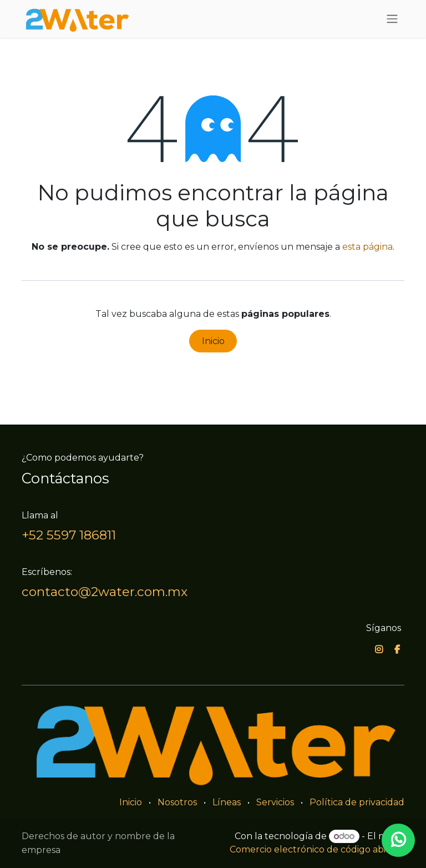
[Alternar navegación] (392, 19)
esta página (367, 247)
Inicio (213, 341)
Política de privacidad (357, 802)
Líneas (227, 802)
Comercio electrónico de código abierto (317, 849)
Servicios (275, 802)
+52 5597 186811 (69, 535)
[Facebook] (397, 649)
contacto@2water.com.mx (105, 592)
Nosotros (177, 802)
